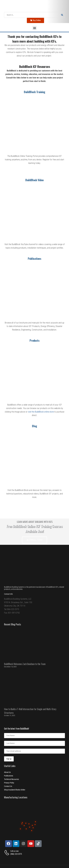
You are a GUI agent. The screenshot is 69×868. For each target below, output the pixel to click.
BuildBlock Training (34, 92)
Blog (34, 426)
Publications (35, 258)
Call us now (14, 851)
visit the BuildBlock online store (41, 412)
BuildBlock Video (34, 180)
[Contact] (7, 853)
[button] (34, 28)
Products (35, 340)
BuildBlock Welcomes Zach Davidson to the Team (25, 664)
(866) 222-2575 (16, 854)
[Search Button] (62, 15)
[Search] (32, 15)
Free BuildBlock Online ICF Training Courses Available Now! (34, 529)
